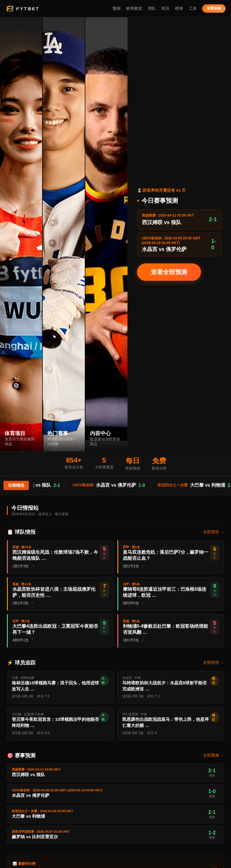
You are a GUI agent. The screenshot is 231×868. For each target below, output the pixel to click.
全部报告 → (214, 532)
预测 (117, 9)
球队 (152, 9)
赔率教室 (134, 9)
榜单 (179, 9)
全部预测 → (214, 755)
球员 (165, 9)
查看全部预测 (169, 272)
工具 (193, 9)
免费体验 (214, 8)
